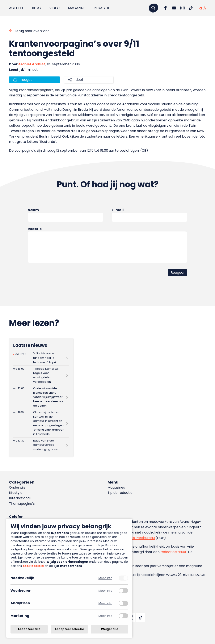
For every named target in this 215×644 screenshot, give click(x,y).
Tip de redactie (120, 493)
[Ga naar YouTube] (174, 8)
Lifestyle (16, 493)
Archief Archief (32, 64)
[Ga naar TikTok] (191, 8)
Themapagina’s (22, 504)
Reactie (35, 229)
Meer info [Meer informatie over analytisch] (105, 603)
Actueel (16, 8)
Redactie (102, 8)
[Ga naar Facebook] (166, 8)
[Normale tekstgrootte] (201, 8)
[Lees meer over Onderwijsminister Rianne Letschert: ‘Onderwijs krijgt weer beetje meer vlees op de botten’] (41, 397)
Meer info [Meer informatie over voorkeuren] (105, 591)
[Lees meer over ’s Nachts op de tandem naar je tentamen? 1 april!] (41, 358)
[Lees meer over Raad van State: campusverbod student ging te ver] (41, 445)
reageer (27, 80)
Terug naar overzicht (32, 31)
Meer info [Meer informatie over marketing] (105, 616)
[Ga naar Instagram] (182, 8)
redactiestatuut (173, 552)
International (20, 498)
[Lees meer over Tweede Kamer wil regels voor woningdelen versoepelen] (41, 375)
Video (54, 8)
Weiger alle (110, 629)
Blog (36, 8)
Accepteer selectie (69, 629)
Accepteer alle (29, 629)
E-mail (118, 210)
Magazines (116, 487)
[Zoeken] (153, 8)
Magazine (77, 8)
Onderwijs (17, 487)
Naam (33, 210)
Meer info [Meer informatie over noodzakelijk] (105, 578)
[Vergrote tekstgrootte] (205, 8)
